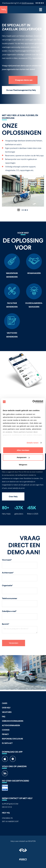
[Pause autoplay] (19, 210)
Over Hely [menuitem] (6, 708)
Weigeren (23, 465)
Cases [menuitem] (5, 703)
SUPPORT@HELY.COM (10, 804)
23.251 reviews (28, 3)
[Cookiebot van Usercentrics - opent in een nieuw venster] (33, 402)
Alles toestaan (23, 450)
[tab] (22, 210)
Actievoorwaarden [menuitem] (11, 725)
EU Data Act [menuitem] (7, 743)
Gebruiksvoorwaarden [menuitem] (13, 721)
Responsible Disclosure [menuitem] (12, 739)
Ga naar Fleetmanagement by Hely (21, 90)
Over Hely (13, 496)
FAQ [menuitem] (4, 717)
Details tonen (33, 443)
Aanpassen (23, 457)
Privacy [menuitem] (5, 734)
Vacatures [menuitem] (7, 712)
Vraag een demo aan (24, 80)
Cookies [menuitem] (6, 730)
